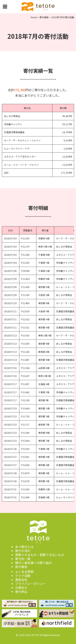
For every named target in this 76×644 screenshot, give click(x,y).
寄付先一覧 (23, 559)
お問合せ (21, 588)
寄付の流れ (23, 551)
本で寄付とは (24, 547)
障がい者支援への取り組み (34, 563)
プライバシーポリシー (30, 584)
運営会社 (21, 580)
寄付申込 (21, 592)
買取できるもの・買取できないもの (40, 555)
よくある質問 (24, 572)
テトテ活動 (23, 576)
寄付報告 (21, 567)
